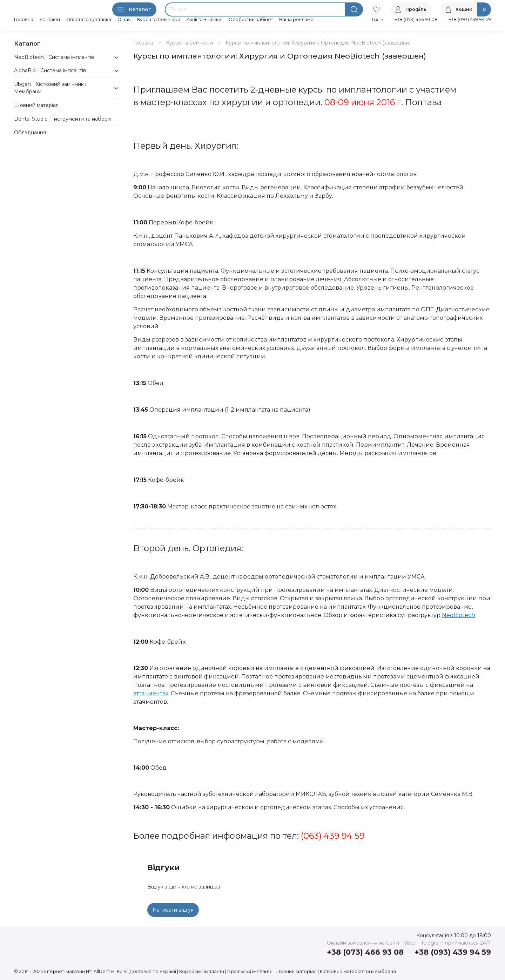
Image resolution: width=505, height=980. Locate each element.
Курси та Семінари (159, 19)
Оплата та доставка (89, 19)
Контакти (50, 19)
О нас (124, 19)
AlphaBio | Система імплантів (50, 70)
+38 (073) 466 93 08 (416, 19)
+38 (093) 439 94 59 (470, 19)
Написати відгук (173, 910)
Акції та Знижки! (204, 19)
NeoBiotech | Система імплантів (54, 57)
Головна (24, 19)
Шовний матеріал (36, 105)
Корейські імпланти (202, 971)
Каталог (134, 9)
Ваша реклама (296, 19)
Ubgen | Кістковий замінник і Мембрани (50, 88)
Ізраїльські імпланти (250, 971)
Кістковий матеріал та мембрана (358, 971)
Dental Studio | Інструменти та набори (62, 119)
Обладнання (30, 133)
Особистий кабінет (251, 19)
